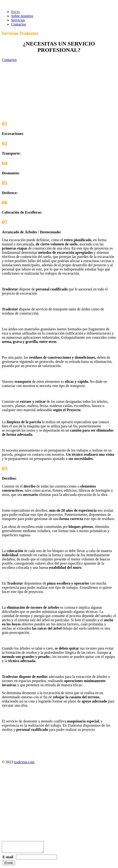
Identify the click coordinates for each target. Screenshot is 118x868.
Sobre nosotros (22, 16)
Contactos (19, 24)
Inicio (15, 12)
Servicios (18, 20)
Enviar (9, 865)
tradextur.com (24, 762)
